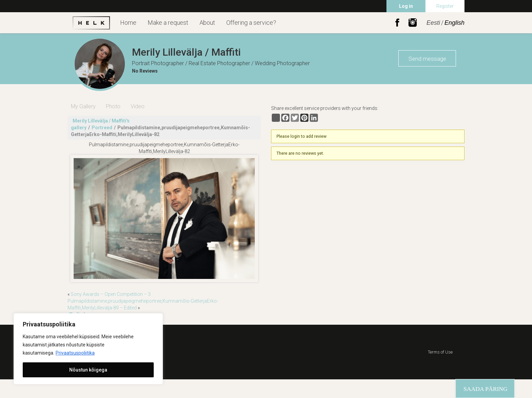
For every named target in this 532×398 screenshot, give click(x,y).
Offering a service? (251, 23)
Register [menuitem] (445, 6)
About (207, 23)
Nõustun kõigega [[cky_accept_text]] (88, 370)
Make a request (168, 23)
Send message (427, 59)
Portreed (102, 128)
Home (128, 23)
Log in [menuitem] (406, 6)
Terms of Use (440, 352)
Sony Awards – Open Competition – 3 (111, 294)
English (454, 23)
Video (138, 106)
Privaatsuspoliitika (75, 353)
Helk (91, 23)
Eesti (433, 23)
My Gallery (83, 106)
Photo (113, 106)
